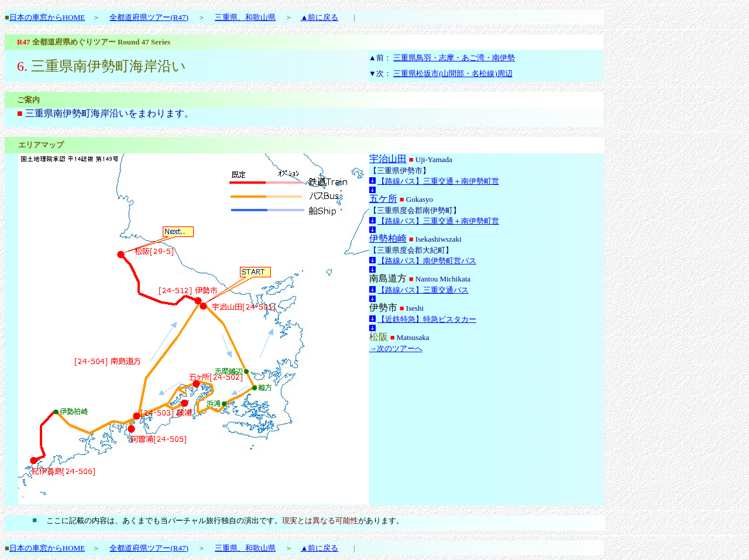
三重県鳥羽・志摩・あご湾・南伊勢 (454, 58)
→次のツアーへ (396, 348)
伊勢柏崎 (388, 238)
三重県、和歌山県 (245, 17)
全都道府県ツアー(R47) (149, 17)
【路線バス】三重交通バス (423, 290)
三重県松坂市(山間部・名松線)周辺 (453, 73)
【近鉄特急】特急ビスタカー (427, 319)
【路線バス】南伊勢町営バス (427, 261)
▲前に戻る (319, 17)
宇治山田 (388, 159)
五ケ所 (383, 199)
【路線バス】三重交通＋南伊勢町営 (438, 181)
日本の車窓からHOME (47, 17)
